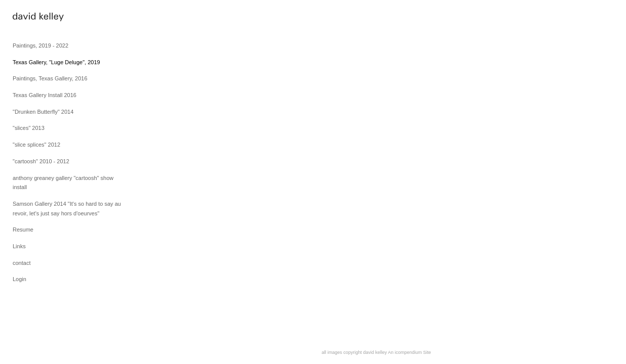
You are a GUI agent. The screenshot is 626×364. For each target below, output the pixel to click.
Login (19, 279)
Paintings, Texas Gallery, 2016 (50, 78)
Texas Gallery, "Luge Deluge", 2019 (56, 62)
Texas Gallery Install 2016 (45, 95)
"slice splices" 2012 (36, 145)
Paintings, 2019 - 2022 (40, 45)
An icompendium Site (410, 352)
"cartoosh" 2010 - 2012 (41, 161)
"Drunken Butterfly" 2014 (43, 112)
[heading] (38, 18)
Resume (23, 230)
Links (19, 246)
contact (22, 263)
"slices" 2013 (29, 128)
